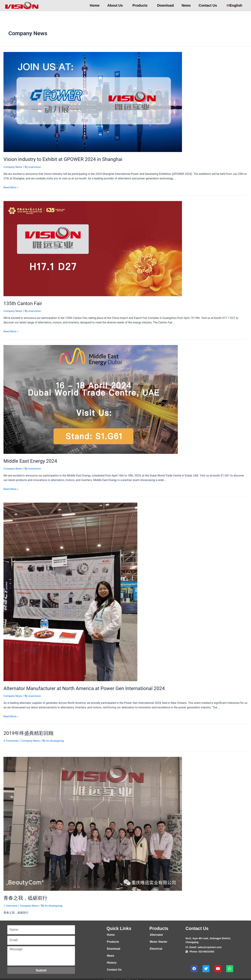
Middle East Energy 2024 (28, 460)
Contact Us (209, 5)
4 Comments (11, 738)
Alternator (156, 932)
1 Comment (11, 903)
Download (165, 5)
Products (141, 5)
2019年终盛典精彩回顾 (27, 731)
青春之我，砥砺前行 (24, 895)
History (112, 960)
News (186, 5)
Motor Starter (158, 939)
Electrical (156, 946)
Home (95, 5)
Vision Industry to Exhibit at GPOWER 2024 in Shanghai (59, 159)
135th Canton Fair (21, 303)
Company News (13, 166)
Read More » (11, 187)
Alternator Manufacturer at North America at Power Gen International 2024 (78, 687)
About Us (116, 5)
